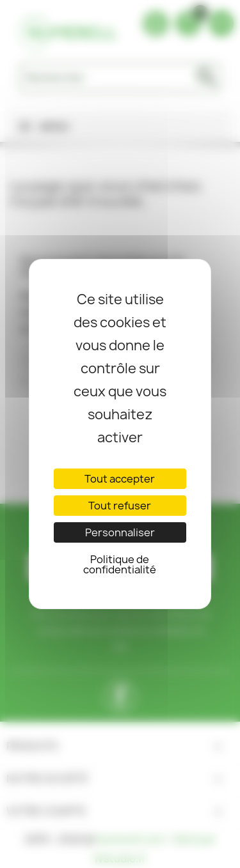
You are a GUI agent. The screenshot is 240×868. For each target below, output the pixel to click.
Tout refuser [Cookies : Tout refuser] (120, 506)
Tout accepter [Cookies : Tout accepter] (120, 479)
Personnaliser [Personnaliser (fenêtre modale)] (120, 532)
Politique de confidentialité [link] (120, 564)
